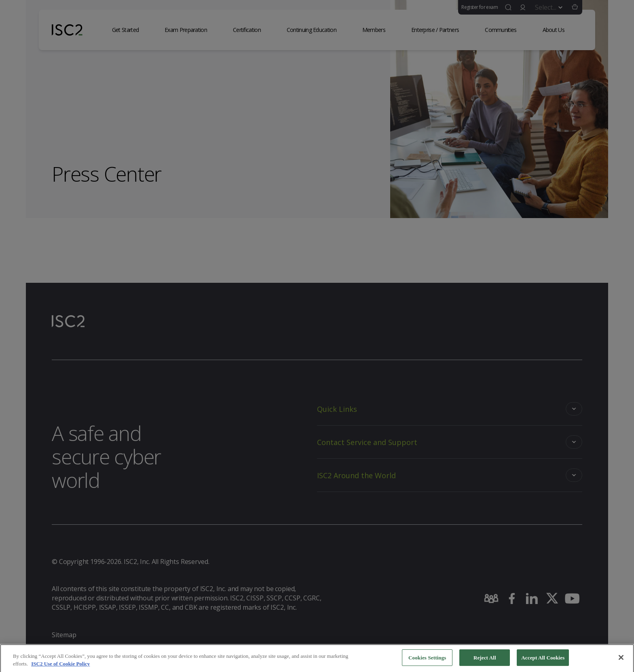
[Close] (621, 660)
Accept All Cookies (543, 660)
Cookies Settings (427, 660)
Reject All (485, 660)
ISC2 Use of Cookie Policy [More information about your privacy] (60, 667)
